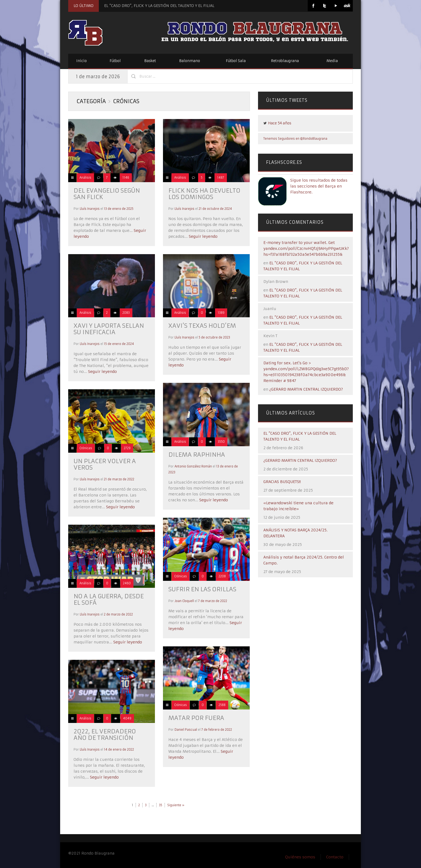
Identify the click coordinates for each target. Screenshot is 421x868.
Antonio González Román (193, 466)
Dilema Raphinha (197, 455)
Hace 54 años (280, 123)
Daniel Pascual (186, 730)
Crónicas (86, 448)
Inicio (81, 61)
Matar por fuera (196, 718)
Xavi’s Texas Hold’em (202, 326)
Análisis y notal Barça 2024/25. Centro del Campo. (304, 560)
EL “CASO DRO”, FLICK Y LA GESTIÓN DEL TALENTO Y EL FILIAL (159, 6)
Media (332, 61)
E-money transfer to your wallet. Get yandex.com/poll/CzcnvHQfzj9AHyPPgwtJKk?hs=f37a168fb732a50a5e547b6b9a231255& (306, 248)
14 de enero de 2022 (119, 750)
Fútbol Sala (236, 61)
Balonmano (190, 61)
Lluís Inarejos (90, 209)
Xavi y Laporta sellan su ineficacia (109, 329)
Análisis (85, 178)
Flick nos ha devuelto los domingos (204, 194)
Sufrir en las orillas (202, 589)
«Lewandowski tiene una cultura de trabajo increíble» (298, 506)
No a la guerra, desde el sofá (109, 599)
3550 (221, 442)
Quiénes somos (300, 857)
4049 (127, 718)
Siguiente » (176, 805)
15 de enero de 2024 (119, 344)
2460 (127, 583)
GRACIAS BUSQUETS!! (282, 482)
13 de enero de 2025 (119, 209)
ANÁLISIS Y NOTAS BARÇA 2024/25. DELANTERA (295, 533)
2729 (127, 448)
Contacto (335, 857)
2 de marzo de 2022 (118, 614)
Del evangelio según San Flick (107, 194)
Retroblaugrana (285, 61)
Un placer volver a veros (105, 464)
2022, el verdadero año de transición (105, 735)
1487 (221, 178)
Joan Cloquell (184, 601)
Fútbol (115, 61)
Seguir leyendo (203, 236)
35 (161, 805)
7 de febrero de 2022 (217, 730)
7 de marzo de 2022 (213, 601)
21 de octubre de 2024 (215, 209)
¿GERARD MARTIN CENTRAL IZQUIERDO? (306, 389)
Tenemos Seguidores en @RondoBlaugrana (295, 139)
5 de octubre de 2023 (214, 337)
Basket (150, 61)
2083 (126, 313)
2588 (222, 705)
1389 (221, 313)
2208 (222, 576)
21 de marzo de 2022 (119, 479)
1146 (126, 178)
